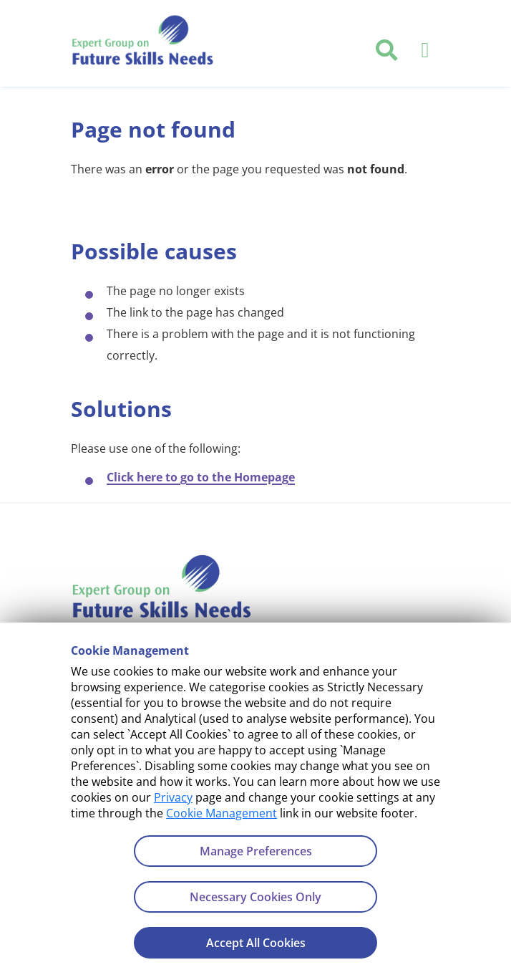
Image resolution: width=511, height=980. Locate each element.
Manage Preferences (256, 851)
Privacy (173, 797)
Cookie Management (222, 813)
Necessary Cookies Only (255, 897)
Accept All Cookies (256, 943)
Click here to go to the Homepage (201, 477)
